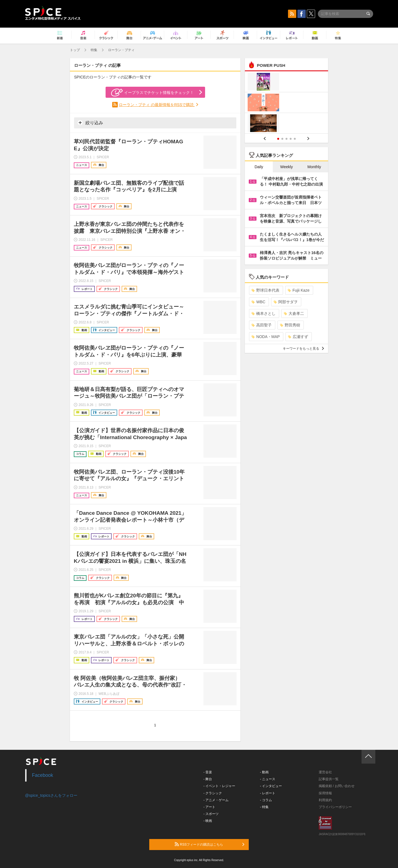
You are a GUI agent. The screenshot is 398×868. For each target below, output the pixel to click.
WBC (258, 302)
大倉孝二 (294, 313)
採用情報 (325, 793)
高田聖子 (262, 325)
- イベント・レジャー (219, 786)
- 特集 (264, 807)
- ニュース (268, 779)
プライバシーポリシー (335, 807)
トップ (75, 50)
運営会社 (325, 772)
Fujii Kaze (298, 290)
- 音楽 (208, 772)
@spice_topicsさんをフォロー (51, 795)
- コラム (266, 800)
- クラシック (213, 793)
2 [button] (282, 139)
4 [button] (291, 139)
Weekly (287, 167)
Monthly (314, 167)
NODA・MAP (266, 337)
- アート (209, 807)
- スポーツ (211, 814)
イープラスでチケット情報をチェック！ (152, 93)
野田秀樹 (290, 325)
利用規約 (325, 800)
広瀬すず (298, 337)
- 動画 (264, 772)
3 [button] (286, 139)
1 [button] (278, 139)
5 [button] (295, 139)
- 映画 (208, 821)
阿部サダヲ (286, 302)
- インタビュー (271, 786)
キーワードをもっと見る (303, 349)
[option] (286, 103)
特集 (94, 50)
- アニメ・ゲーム (216, 800)
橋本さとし (264, 313)
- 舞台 (208, 779)
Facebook (43, 775)
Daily (259, 167)
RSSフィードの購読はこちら (210, 844)
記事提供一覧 (329, 779)
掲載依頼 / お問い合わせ (337, 786)
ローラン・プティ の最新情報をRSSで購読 (157, 105)
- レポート (268, 793)
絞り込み (90, 123)
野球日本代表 (265, 290)
